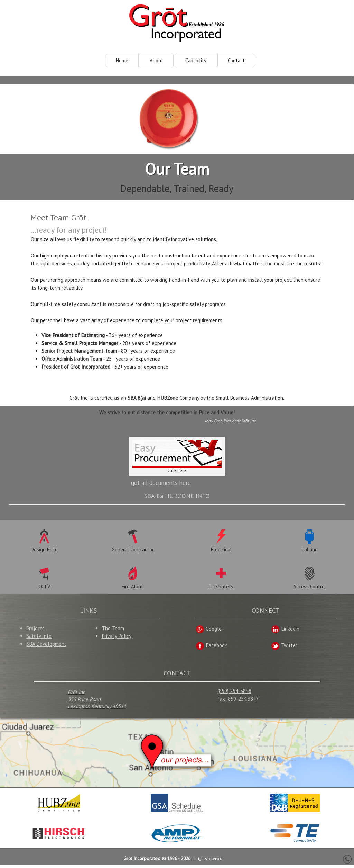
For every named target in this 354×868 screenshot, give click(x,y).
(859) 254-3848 (234, 694)
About (156, 61)
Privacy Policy (117, 639)
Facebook (211, 648)
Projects (35, 631)
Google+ (210, 631)
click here (177, 458)
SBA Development (46, 647)
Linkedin (285, 631)
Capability (196, 61)
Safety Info (39, 639)
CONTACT (177, 675)
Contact (236, 61)
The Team (113, 631)
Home (122, 61)
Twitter (284, 648)
